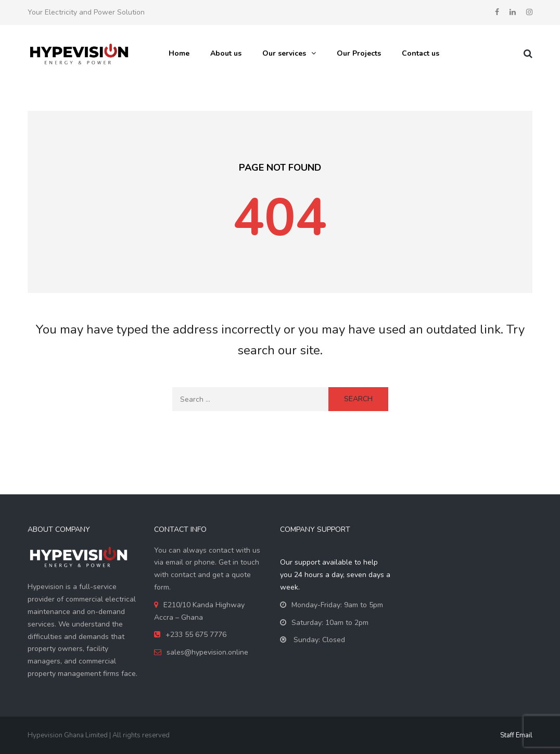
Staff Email (516, 735)
